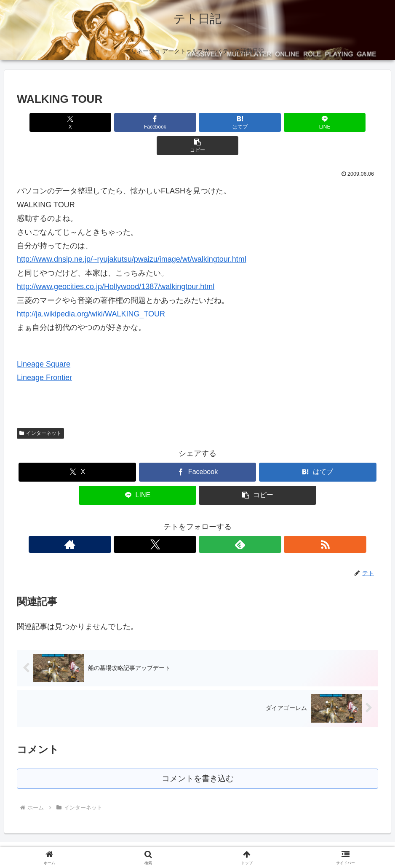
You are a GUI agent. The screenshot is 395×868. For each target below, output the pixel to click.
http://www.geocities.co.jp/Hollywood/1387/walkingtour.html (116, 263)
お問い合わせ (276, 842)
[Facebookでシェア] (137, 122)
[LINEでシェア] (258, 122)
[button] (319, 122)
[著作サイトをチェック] (168, 521)
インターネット (40, 410)
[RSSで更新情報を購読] (227, 521)
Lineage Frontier (44, 354)
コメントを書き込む (198, 756)
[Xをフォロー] (188, 521)
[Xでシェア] (76, 122)
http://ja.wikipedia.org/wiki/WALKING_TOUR (91, 291)
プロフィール (187, 842)
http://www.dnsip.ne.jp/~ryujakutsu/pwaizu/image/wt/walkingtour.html (132, 236)
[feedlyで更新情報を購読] (207, 521)
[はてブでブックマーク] (197, 122)
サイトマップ (232, 842)
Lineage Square (44, 341)
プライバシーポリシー (131, 842)
